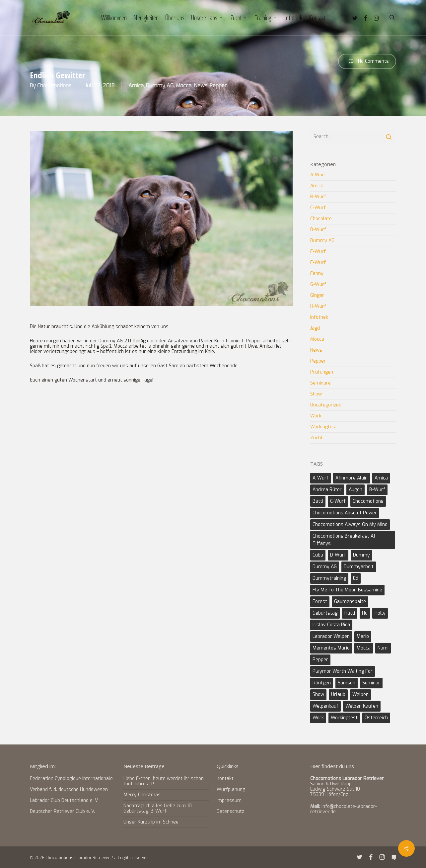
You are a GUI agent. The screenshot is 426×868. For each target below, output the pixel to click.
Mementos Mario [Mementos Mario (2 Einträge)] (331, 648)
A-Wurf (318, 175)
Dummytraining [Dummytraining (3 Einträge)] (329, 578)
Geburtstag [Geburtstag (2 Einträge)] (325, 613)
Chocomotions (54, 86)
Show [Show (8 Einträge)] (318, 694)
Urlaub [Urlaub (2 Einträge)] (338, 694)
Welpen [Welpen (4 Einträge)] (360, 694)
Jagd (315, 328)
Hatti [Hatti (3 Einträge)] (350, 613)
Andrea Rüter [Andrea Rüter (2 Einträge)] (327, 490)
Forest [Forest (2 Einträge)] (320, 602)
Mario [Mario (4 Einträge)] (363, 636)
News (201, 86)
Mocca (184, 86)
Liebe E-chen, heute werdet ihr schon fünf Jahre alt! (164, 781)
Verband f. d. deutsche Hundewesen (69, 789)
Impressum (229, 800)
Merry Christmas (142, 795)
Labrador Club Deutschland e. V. (64, 800)
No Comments (367, 61)
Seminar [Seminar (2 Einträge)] (371, 683)
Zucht (317, 438)
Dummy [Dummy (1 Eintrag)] (361, 555)
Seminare (320, 383)
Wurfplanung (231, 789)
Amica (136, 86)
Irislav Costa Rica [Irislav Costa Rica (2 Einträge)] (331, 625)
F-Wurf (318, 262)
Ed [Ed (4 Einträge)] (356, 578)
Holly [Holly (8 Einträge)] (380, 613)
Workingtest (324, 427)
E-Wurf (318, 252)
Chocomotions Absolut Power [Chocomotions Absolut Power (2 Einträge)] (345, 513)
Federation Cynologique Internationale (71, 779)
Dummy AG (160, 86)
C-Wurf (318, 208)
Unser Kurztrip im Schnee (151, 822)
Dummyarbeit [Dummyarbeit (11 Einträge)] (359, 567)
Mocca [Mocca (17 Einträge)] (364, 648)
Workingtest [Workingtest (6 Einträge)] (344, 718)
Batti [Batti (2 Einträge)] (318, 501)
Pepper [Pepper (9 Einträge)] (320, 660)
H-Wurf (318, 306)
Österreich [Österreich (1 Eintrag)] (376, 718)
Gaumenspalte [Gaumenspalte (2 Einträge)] (350, 602)
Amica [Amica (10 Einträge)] (381, 478)
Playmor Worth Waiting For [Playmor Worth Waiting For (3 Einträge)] (343, 671)
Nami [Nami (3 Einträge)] (383, 648)
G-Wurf (318, 284)
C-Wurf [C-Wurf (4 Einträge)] (338, 501)
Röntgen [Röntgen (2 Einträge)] (322, 683)
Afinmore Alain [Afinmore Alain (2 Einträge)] (352, 478)
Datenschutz (230, 811)
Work (316, 416)
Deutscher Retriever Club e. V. (62, 811)
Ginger (317, 295)
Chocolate (321, 219)
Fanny (317, 273)
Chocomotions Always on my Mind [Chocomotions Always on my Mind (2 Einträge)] (350, 524)
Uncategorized (326, 405)
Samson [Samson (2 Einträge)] (347, 683)
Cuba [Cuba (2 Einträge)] (318, 555)
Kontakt (225, 779)
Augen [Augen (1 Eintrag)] (355, 490)
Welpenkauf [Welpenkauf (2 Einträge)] (325, 706)
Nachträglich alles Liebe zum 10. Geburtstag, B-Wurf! (158, 808)
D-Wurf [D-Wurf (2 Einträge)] (338, 555)
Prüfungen (322, 372)
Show (316, 394)
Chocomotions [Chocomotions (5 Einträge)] (368, 501)
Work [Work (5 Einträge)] (318, 718)
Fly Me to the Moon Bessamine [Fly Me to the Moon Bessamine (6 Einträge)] (347, 590)
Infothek (319, 317)
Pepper (218, 86)
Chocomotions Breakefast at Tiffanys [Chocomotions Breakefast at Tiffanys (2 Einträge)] (344, 540)
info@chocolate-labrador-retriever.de (344, 809)
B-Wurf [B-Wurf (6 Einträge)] (377, 490)
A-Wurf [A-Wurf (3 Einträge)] (320, 478)
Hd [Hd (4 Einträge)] (365, 613)
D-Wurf (318, 230)
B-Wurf (318, 197)
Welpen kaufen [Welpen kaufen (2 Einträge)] (362, 706)
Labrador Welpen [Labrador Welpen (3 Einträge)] (331, 636)
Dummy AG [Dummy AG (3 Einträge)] (325, 567)
